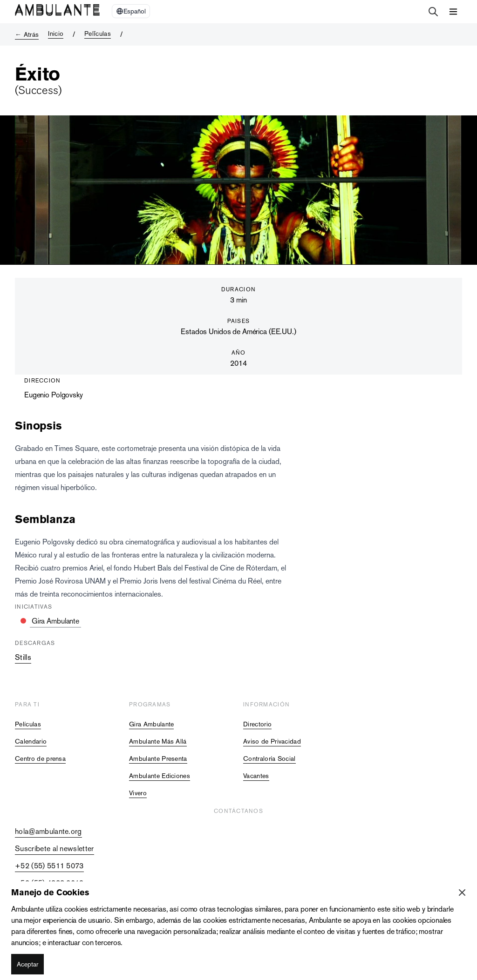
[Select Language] (131, 11)
